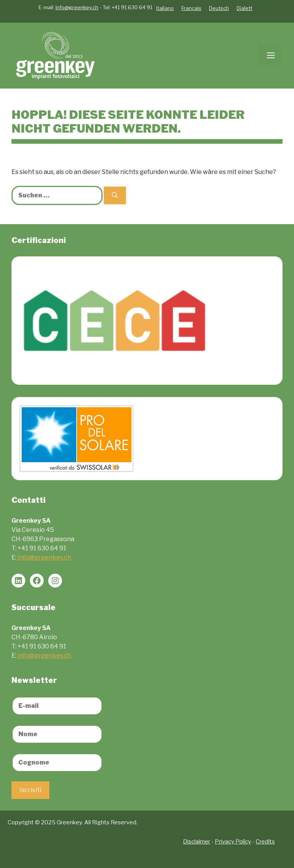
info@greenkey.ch (77, 7)
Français (191, 8)
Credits (265, 842)
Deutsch (219, 8)
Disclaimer (197, 842)
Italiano (165, 8)
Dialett (244, 8)
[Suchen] (115, 195)
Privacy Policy (233, 842)
